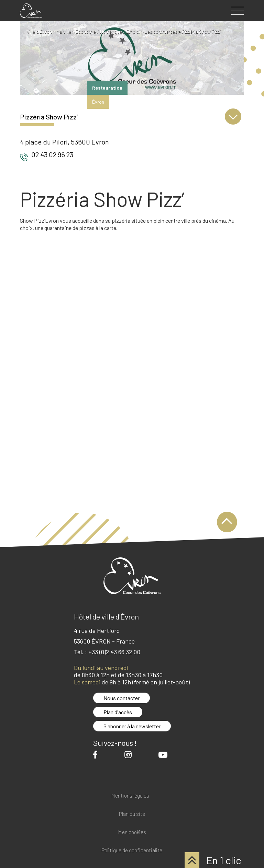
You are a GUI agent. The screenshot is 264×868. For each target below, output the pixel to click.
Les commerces (161, 31)
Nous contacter (122, 698)
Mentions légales (130, 796)
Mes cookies (132, 832)
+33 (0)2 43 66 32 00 (114, 652)
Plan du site (132, 814)
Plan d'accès (118, 712)
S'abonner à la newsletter (132, 726)
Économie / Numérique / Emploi (108, 31)
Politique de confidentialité (132, 850)
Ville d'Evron (39, 31)
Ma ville (64, 31)
